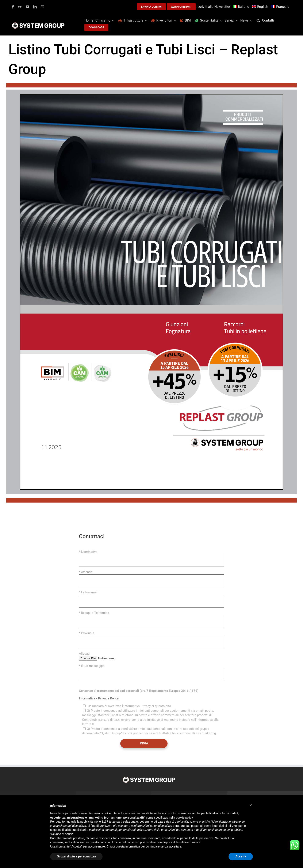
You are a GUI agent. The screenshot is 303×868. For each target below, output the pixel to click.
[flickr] (20, 7)
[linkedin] (35, 7)
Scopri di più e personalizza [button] (76, 856)
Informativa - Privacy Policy (99, 698)
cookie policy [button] (184, 818)
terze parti (116, 822)
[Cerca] (259, 21)
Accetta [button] (241, 856)
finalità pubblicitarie (75, 830)
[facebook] (13, 7)
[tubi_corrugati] (151, 95)
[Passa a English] (261, 7)
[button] (251, 805)
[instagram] (42, 7)
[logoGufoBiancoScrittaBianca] (38, 23)
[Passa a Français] (281, 7)
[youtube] (27, 7)
